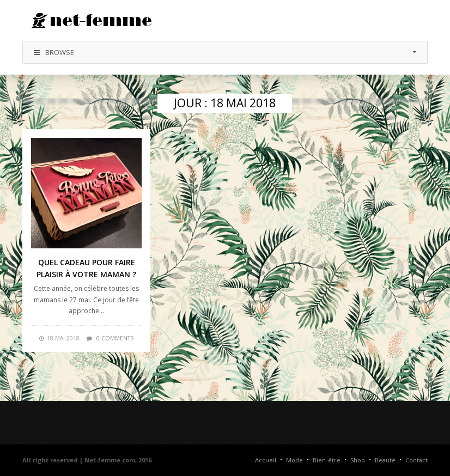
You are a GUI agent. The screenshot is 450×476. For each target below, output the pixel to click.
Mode (294, 460)
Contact (416, 460)
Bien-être (327, 460)
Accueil (266, 460)
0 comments (115, 338)
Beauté (385, 460)
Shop (358, 460)
